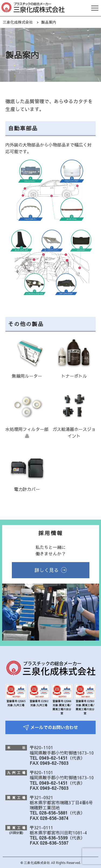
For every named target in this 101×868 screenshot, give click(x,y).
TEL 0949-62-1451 (49, 758)
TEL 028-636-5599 (49, 838)
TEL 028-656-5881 (49, 813)
